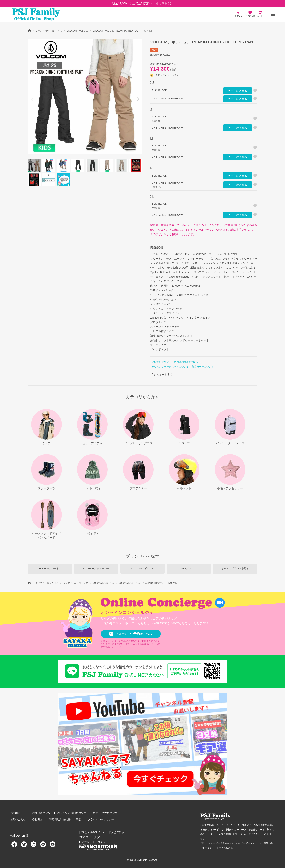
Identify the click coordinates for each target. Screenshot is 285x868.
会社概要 (37, 819)
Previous (32, 99)
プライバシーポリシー (101, 819)
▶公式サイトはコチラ (92, 842)
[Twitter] (24, 846)
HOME (29, 30)
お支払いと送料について (72, 813)
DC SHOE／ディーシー (96, 568)
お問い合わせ (18, 819)
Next (138, 99)
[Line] (43, 846)
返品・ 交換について (105, 813)
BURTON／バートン (50, 568)
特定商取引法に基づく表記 (65, 819)
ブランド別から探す (46, 31)
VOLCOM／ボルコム (77, 31)
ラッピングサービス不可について (170, 367)
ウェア (66, 583)
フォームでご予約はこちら (131, 634)
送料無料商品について (186, 362)
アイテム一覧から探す (47, 583)
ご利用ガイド (18, 813)
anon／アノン (189, 568)
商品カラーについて (203, 367)
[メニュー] (273, 14)
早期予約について (161, 362)
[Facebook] (14, 846)
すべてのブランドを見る (235, 568)
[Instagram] (33, 846)
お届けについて (42, 813)
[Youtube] (53, 846)
